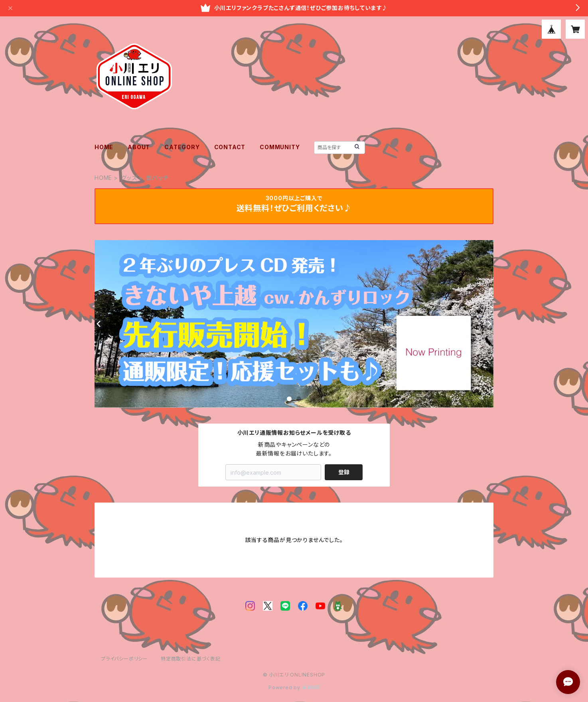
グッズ (129, 178)
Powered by (294, 687)
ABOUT (139, 147)
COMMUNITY (280, 147)
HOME (104, 147)
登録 (344, 472)
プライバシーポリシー (124, 659)
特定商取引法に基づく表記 (191, 659)
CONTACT (230, 147)
